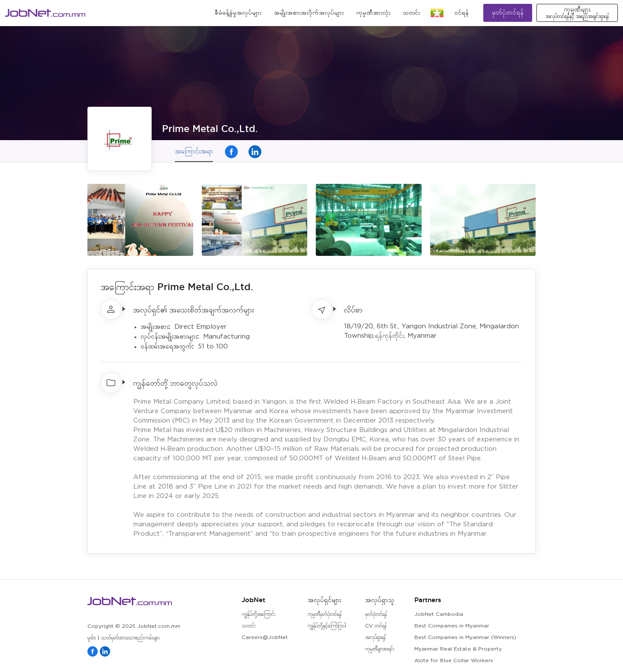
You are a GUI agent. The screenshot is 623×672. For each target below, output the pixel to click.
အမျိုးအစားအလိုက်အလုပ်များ (309, 13)
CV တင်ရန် (376, 626)
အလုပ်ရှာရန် (375, 637)
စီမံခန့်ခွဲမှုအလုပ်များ (238, 13)
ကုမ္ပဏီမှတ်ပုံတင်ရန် (325, 614)
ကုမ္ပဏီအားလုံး (373, 13)
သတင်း (411, 13)
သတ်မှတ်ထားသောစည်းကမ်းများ (130, 638)
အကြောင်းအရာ (194, 151)
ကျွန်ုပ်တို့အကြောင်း (259, 614)
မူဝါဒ (91, 638)
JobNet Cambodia (439, 614)
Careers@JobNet (265, 637)
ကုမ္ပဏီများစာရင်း (380, 649)
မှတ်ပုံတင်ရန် (508, 13)
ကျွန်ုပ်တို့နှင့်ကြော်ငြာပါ (327, 626)
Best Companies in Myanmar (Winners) (465, 637)
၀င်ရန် (461, 13)
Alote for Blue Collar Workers (454, 661)
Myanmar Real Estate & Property (458, 649)
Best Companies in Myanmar (452, 626)
